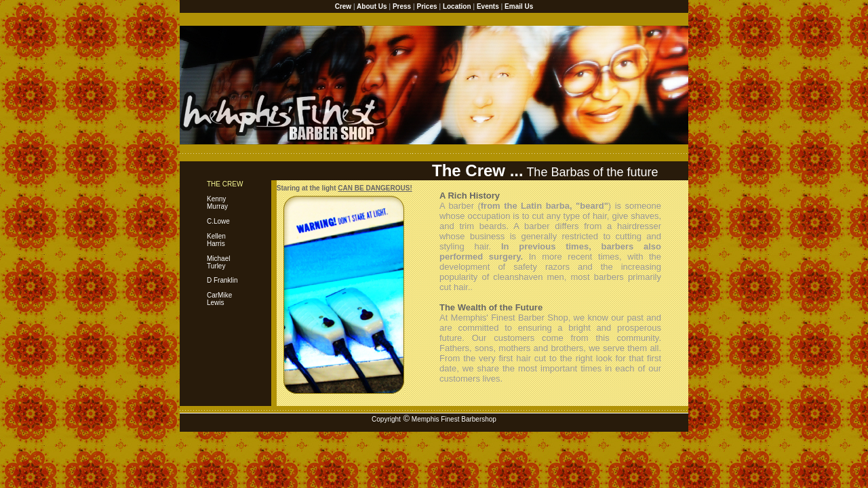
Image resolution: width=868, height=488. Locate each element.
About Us (372, 6)
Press (402, 6)
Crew (343, 6)
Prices (427, 6)
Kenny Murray (225, 195)
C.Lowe (218, 221)
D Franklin (222, 280)
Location (457, 6)
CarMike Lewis (219, 299)
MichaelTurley (218, 262)
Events (488, 6)
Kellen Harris (216, 240)
